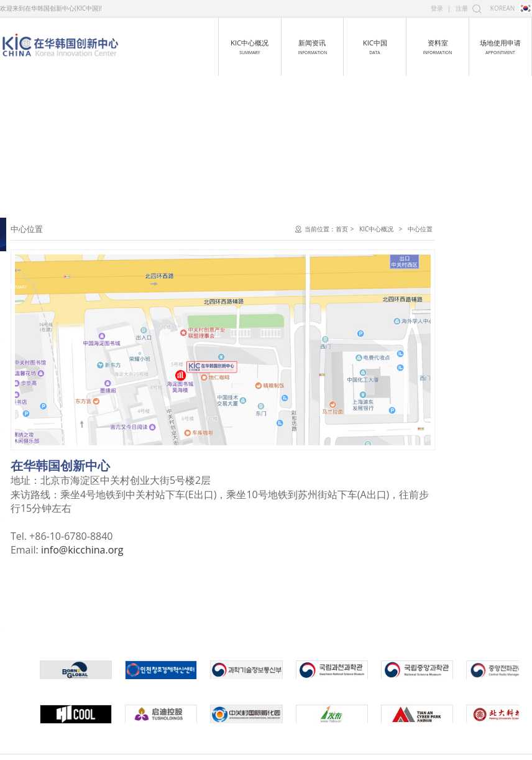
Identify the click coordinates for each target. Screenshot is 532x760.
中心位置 (27, 343)
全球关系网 (30, 365)
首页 (438, 229)
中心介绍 (27, 229)
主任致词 (27, 275)
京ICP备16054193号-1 (351, 746)
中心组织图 (30, 297)
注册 (462, 8)
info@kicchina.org (178, 550)
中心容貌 (27, 320)
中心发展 (27, 252)
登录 (437, 8)
